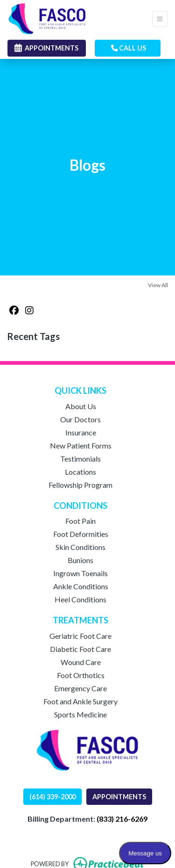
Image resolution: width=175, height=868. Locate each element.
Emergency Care (80, 688)
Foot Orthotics (81, 675)
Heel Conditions (80, 599)
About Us (81, 406)
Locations (80, 472)
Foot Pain (80, 521)
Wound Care (81, 662)
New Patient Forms (81, 445)
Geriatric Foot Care (80, 636)
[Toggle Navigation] (160, 19)
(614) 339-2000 (52, 797)
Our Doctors (80, 419)
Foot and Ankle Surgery (80, 701)
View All (158, 285)
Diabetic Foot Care (80, 649)
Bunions (80, 560)
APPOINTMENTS (119, 797)
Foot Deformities (81, 534)
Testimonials (80, 459)
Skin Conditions (80, 547)
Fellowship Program (80, 485)
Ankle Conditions (81, 586)
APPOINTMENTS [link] (46, 48)
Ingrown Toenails (80, 573)
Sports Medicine (80, 714)
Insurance (81, 432)
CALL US (129, 48)
